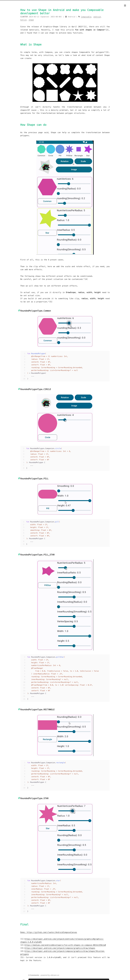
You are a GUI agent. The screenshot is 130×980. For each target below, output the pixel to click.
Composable (86, 17)
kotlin (23, 20)
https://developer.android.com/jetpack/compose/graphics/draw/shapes (60, 948)
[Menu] (125, 6)
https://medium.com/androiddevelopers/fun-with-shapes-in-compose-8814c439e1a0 (65, 945)
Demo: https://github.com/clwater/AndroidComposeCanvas (49, 932)
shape (31, 20)
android (97, 17)
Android (72, 17)
